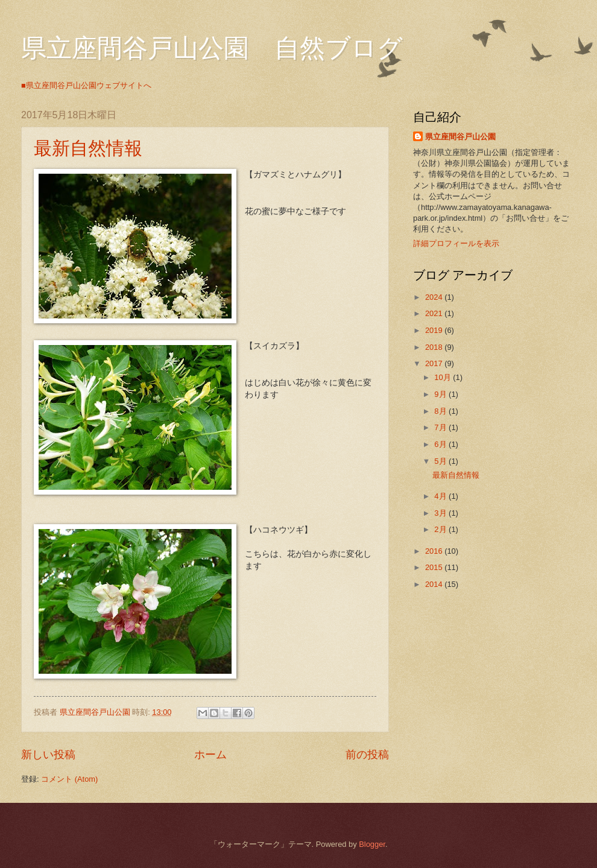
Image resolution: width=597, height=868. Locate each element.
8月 (441, 411)
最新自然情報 (88, 148)
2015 (435, 567)
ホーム (210, 755)
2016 (435, 551)
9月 (441, 394)
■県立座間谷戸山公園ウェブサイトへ (86, 85)
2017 (435, 363)
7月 (441, 427)
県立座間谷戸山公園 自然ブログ (212, 48)
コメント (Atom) (69, 779)
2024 (435, 297)
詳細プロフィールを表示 (456, 243)
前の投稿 (367, 755)
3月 (441, 513)
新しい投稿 (48, 755)
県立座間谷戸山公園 (460, 137)
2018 (435, 347)
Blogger (372, 844)
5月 (441, 461)
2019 (435, 330)
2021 (435, 313)
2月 (441, 529)
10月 (444, 377)
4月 (441, 496)
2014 (435, 584)
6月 (441, 444)
